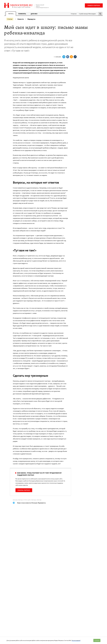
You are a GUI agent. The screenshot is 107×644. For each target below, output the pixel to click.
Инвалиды (39, 500)
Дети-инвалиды (32, 500)
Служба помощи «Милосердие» (87, 14)
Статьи (10, 19)
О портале (74, 14)
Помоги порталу (94, 5)
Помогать (22, 14)
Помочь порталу (24, 490)
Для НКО (34, 14)
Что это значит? (76, 640)
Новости (21, 19)
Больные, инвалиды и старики (20, 500)
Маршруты (31, 19)
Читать (11, 14)
